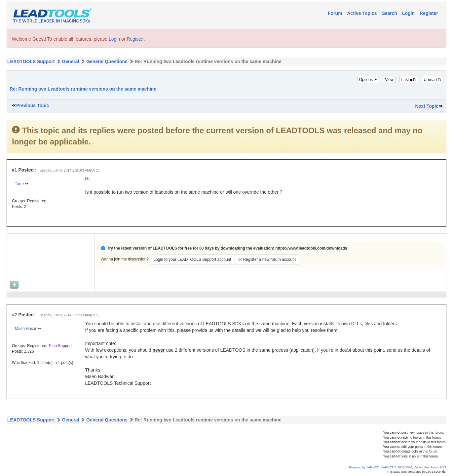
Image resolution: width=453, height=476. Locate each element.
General (70, 61)
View (389, 80)
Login (409, 13)
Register (429, 13)
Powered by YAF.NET (364, 467)
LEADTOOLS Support (31, 61)
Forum (336, 13)
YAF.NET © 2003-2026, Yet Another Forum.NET (414, 467)
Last (409, 80)
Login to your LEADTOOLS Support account (192, 259)
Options (368, 80)
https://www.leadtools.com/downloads (311, 248)
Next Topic (427, 106)
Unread (433, 80)
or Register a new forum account (267, 259)
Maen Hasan (26, 329)
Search (390, 13)
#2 (15, 315)
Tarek (20, 184)
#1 (15, 170)
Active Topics (362, 13)
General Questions (107, 61)
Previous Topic (33, 105)
